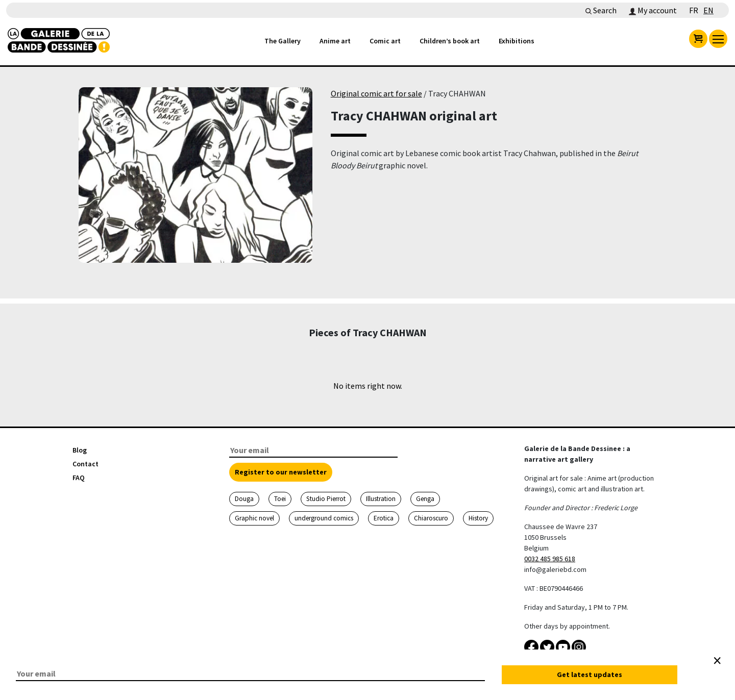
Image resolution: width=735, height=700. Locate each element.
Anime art (335, 41)
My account (653, 10)
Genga (425, 499)
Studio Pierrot (326, 499)
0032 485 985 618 (550, 559)
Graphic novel (254, 518)
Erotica (384, 518)
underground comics (324, 518)
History (478, 518)
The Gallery (283, 41)
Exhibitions (517, 41)
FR (694, 10)
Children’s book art (450, 41)
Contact (85, 464)
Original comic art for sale (376, 93)
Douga (244, 499)
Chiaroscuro (431, 518)
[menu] (718, 39)
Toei (280, 499)
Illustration (381, 499)
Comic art (385, 41)
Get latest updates (590, 674)
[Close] (717, 661)
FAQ (79, 478)
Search (601, 10)
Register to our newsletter (281, 472)
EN (708, 10)
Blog (80, 450)
